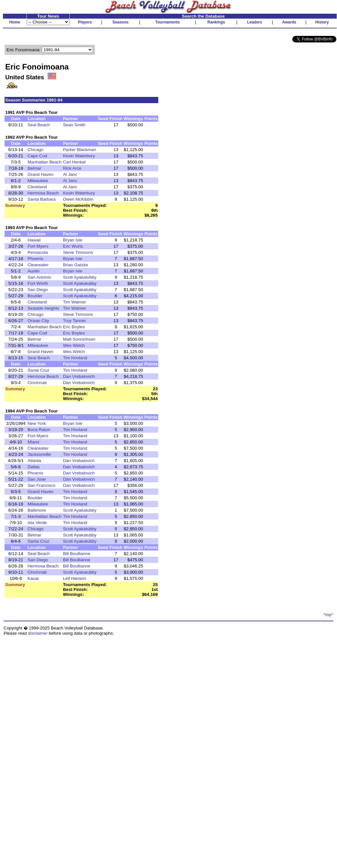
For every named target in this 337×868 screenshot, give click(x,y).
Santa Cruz (38, 370)
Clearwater (38, 265)
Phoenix (35, 259)
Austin (33, 271)
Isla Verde (37, 523)
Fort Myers (38, 246)
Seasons (121, 22)
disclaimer (38, 633)
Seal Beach (38, 125)
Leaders (254, 22)
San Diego (38, 290)
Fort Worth (38, 283)
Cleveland (37, 187)
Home (15, 22)
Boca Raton (39, 430)
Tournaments (168, 22)
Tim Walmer (75, 302)
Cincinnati (37, 383)
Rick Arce (72, 168)
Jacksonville (39, 454)
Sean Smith (74, 125)
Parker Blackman (79, 150)
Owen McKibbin (78, 199)
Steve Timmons (78, 252)
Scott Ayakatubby (80, 277)
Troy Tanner (74, 321)
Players (85, 22)
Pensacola (38, 252)
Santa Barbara (41, 199)
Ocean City (38, 321)
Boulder (35, 296)
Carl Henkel (74, 162)
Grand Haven (40, 174)
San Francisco (41, 485)
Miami (33, 442)
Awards (289, 22)
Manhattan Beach (44, 162)
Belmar (34, 168)
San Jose (37, 479)
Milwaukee (38, 181)
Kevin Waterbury (79, 156)
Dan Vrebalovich (79, 376)
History (322, 22)
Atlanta (34, 461)
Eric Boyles (74, 327)
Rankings (216, 22)
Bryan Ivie (73, 240)
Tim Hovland (75, 358)
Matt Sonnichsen (79, 339)
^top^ (328, 615)
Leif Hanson (75, 578)
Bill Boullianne (77, 554)
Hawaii (34, 240)
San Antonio (39, 277)
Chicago (35, 150)
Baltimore (37, 510)
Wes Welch (74, 345)
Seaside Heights (43, 308)
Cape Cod (37, 156)
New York (37, 423)
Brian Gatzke (76, 265)
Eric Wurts (73, 246)
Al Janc (70, 174)
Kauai (33, 578)
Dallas (33, 467)
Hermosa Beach (43, 193)
